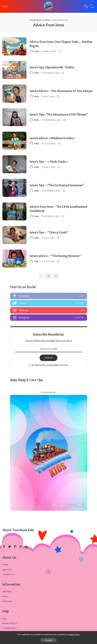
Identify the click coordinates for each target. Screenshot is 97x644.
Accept (48, 640)
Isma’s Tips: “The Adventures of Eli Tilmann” (59, 114)
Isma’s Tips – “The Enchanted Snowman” (57, 185)
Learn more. (74, 634)
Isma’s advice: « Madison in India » (52, 138)
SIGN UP (49, 358)
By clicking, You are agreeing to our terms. (50, 365)
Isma (37, 51)
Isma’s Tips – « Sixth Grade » (49, 162)
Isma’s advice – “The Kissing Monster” (55, 256)
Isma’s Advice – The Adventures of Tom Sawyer (61, 91)
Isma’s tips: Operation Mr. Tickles (52, 67)
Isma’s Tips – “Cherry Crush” (49, 232)
